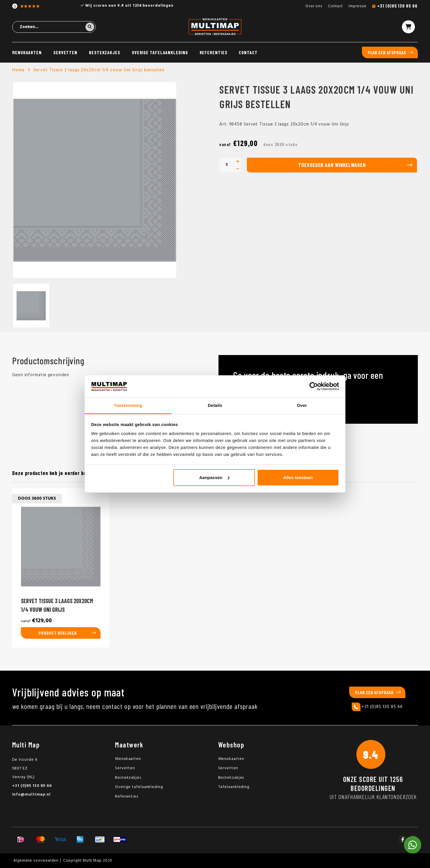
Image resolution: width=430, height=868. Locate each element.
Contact (335, 6)
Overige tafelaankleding (160, 52)
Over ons (314, 6)
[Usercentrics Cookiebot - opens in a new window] (314, 386)
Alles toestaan (298, 477)
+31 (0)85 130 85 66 (397, 6)
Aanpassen (214, 477)
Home (18, 70)
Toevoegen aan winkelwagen (332, 165)
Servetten (65, 52)
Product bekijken (58, 633)
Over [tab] (302, 405)
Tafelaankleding (234, 787)
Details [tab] (215, 405)
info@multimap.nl (31, 795)
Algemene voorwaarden (36, 861)
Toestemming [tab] (128, 405)
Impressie (357, 6)
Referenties (214, 52)
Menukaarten (27, 52)
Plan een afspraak (387, 52)
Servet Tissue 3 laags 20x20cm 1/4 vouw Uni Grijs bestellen (99, 70)
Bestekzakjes (105, 52)
